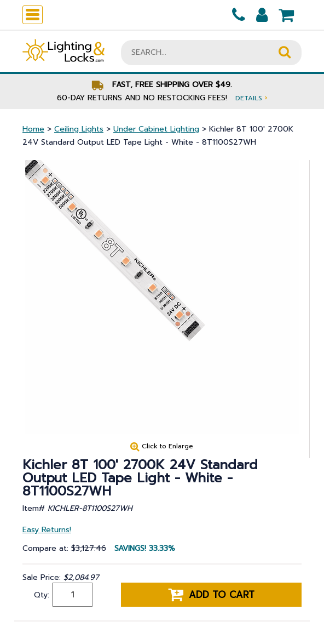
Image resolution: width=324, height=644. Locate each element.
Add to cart (211, 595)
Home (33, 129)
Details (251, 98)
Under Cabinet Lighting (156, 129)
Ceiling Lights (79, 129)
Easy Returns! (47, 530)
